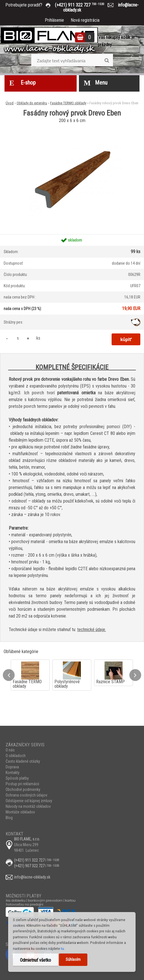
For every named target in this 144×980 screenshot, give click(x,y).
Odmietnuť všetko (36, 960)
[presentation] (9, 675)
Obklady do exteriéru (32, 103)
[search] (107, 61)
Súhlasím (73, 960)
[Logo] (49, 41)
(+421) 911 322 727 (84, 5)
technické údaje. (92, 630)
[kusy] (18, 338)
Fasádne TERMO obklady (68, 103)
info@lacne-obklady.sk (32, 877)
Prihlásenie (54, 20)
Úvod (10, 103)
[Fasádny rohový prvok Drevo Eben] (72, 127)
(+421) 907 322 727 (29, 866)
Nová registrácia (85, 20)
